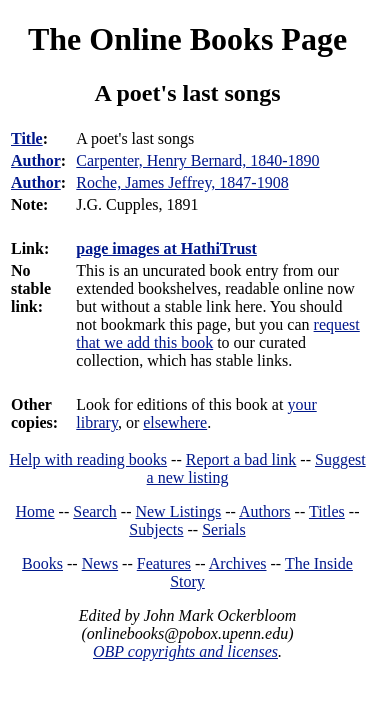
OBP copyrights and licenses (185, 651)
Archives (238, 563)
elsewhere (175, 422)
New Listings (178, 511)
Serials (224, 529)
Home (35, 511)
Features (164, 563)
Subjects (156, 529)
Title (27, 138)
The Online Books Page (187, 39)
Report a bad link (241, 459)
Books (42, 563)
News (100, 563)
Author (36, 160)
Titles (327, 511)
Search (95, 511)
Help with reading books (88, 459)
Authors (265, 511)
